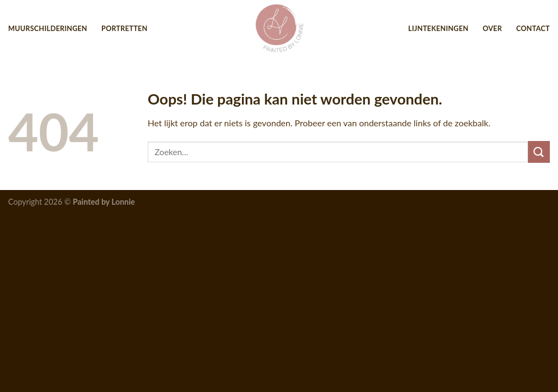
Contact (533, 28)
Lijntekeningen (438, 28)
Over (493, 28)
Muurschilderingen (48, 28)
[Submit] (539, 152)
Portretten (125, 28)
